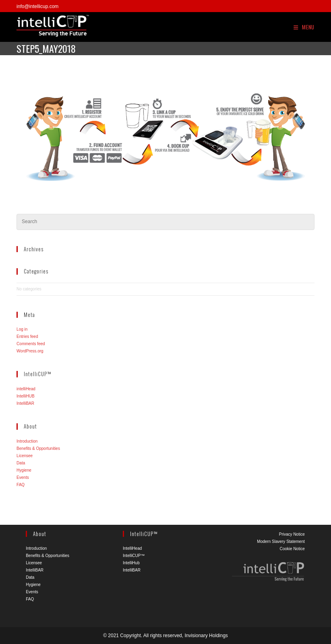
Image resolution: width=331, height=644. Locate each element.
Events (23, 477)
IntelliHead (132, 548)
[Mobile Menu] (304, 27)
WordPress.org (30, 351)
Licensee (25, 456)
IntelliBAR (25, 403)
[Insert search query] (165, 222)
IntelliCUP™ (134, 556)
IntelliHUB (25, 396)
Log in (22, 329)
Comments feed (31, 344)
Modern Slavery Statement (281, 541)
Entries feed (27, 336)
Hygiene (24, 470)
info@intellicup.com (37, 6)
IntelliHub (131, 563)
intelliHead (26, 389)
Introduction (27, 441)
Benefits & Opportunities (38, 448)
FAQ (21, 485)
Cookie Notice (292, 549)
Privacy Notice (292, 534)
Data (21, 463)
